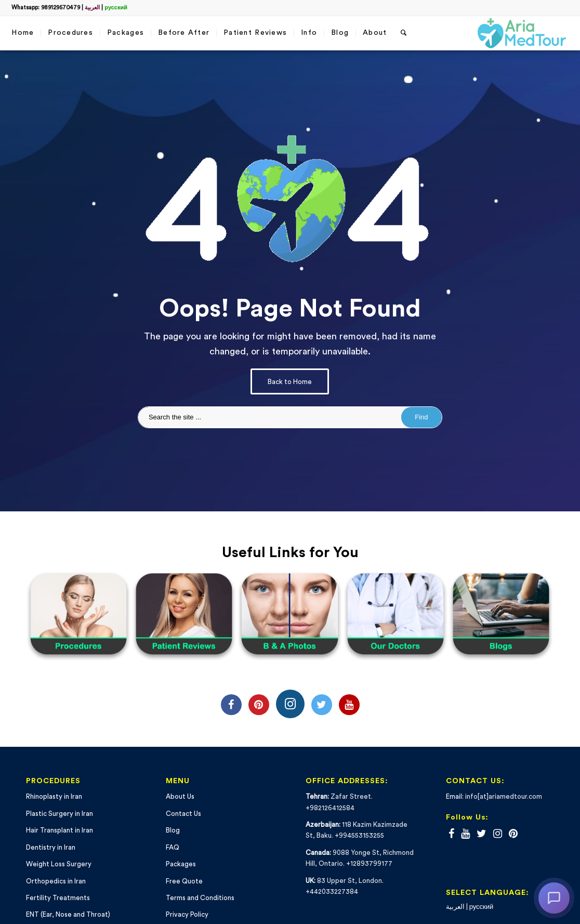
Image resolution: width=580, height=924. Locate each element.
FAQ (173, 847)
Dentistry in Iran (51, 847)
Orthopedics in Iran (56, 881)
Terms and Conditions (200, 898)
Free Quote (184, 881)
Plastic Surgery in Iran (60, 814)
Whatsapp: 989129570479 (46, 8)
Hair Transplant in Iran (60, 830)
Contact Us (183, 814)
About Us (180, 796)
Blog (173, 830)
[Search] (404, 33)
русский (116, 8)
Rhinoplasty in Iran (54, 796)
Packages (181, 864)
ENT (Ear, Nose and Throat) (68, 914)
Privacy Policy (187, 914)
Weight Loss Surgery (59, 864)
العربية (92, 8)
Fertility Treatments (58, 898)
